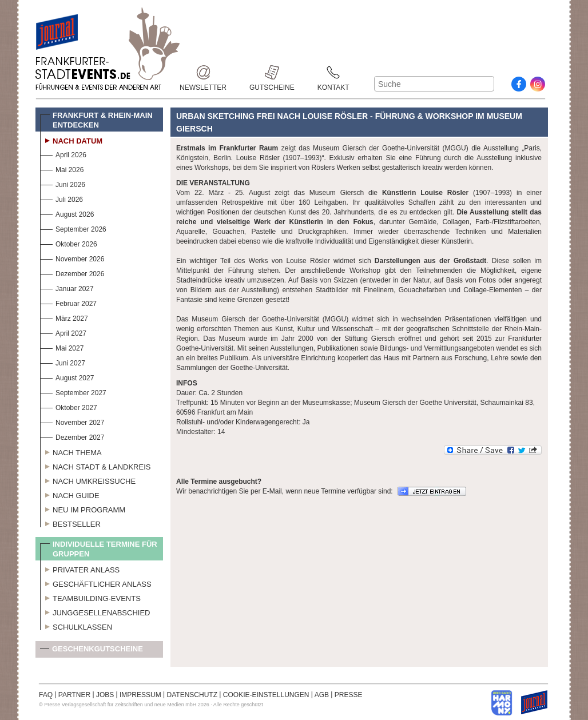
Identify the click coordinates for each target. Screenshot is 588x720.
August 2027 (67, 377)
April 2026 (63, 154)
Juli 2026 (61, 198)
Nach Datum (71, 140)
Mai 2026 (62, 168)
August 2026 (67, 213)
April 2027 (63, 332)
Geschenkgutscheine (92, 651)
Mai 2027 (62, 347)
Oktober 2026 (69, 243)
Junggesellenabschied (95, 611)
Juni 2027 (63, 362)
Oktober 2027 (69, 406)
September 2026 (73, 228)
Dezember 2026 (72, 273)
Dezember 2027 (72, 436)
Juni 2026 (63, 183)
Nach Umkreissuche (88, 480)
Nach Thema (71, 451)
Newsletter (203, 72)
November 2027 (72, 421)
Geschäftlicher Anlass (96, 583)
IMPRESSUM (140, 695)
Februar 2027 (68, 302)
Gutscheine (272, 72)
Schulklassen (76, 626)
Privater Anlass (80, 568)
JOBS (105, 695)
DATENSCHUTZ (192, 695)
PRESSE (349, 695)
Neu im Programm (83, 508)
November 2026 (72, 258)
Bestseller (70, 523)
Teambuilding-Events (90, 597)
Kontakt (333, 72)
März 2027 (64, 317)
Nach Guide (70, 494)
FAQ (46, 695)
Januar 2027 (67, 287)
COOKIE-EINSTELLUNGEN (266, 695)
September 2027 (73, 391)
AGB (322, 695)
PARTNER (74, 695)
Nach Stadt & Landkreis (95, 466)
